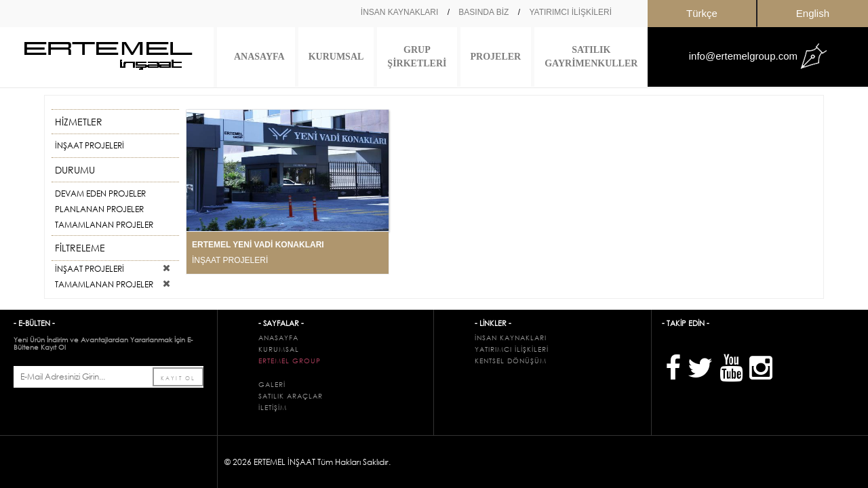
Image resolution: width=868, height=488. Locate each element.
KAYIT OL (178, 378)
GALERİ (272, 385)
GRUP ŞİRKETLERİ (417, 57)
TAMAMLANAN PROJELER (104, 225)
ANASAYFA (259, 57)
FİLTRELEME (112, 248)
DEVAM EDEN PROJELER (100, 194)
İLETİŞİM (273, 408)
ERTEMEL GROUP (290, 361)
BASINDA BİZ (484, 12)
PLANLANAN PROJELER (99, 209)
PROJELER (496, 57)
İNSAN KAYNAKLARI (399, 12)
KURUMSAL (336, 57)
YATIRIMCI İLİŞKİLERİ (570, 12)
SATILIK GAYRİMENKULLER (591, 57)
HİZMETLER (112, 122)
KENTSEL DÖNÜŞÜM (511, 361)
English (813, 13)
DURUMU (112, 170)
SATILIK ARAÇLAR (291, 396)
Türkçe (702, 13)
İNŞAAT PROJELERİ (90, 145)
